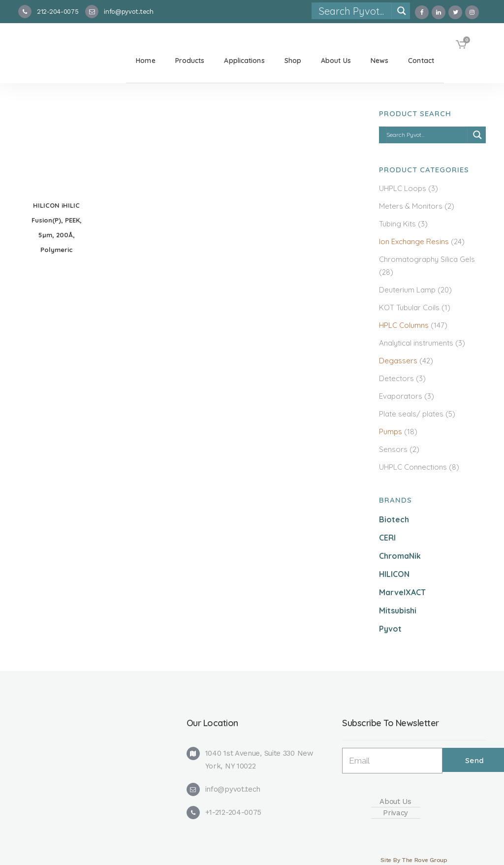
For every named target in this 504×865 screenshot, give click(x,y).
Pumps (391, 432)
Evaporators (401, 396)
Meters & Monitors (411, 206)
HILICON (394, 574)
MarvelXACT (402, 592)
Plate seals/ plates (411, 414)
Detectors (396, 378)
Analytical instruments (416, 343)
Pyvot (390, 629)
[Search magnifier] (402, 11)
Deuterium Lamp (407, 290)
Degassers (398, 361)
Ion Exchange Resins (414, 241)
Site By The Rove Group (414, 860)
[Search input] (355, 11)
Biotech (394, 519)
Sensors (393, 449)
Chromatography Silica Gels (427, 259)
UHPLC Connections (413, 467)
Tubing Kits (397, 224)
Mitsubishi (398, 610)
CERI (387, 538)
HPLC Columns (404, 325)
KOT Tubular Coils (409, 307)
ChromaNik (400, 556)
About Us (395, 801)
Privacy (395, 813)
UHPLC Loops (403, 188)
